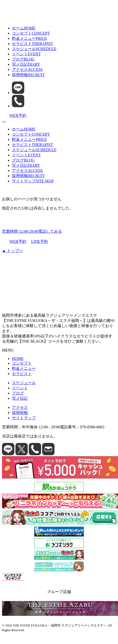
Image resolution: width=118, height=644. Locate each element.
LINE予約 (38, 242)
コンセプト (31, 33)
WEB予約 (14, 241)
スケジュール (34, 49)
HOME (18, 359)
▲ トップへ (12, 251)
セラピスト (32, 44)
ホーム (24, 28)
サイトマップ (33, 181)
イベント (26, 54)
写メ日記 (26, 64)
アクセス (27, 70)
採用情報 (28, 75)
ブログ (23, 59)
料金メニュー (29, 38)
